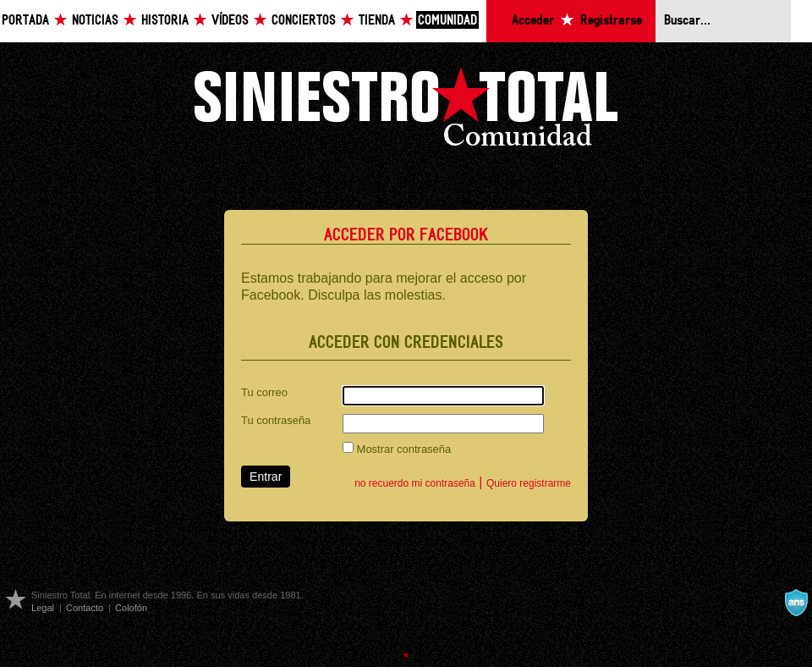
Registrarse (611, 21)
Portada (25, 21)
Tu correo (264, 392)
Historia (165, 21)
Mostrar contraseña (397, 449)
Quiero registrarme (529, 483)
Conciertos (304, 21)
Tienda (377, 21)
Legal (43, 608)
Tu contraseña (276, 420)
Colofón (131, 608)
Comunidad (447, 21)
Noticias (95, 21)
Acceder (533, 21)
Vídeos (230, 21)
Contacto (85, 608)
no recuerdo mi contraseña (415, 483)
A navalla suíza (796, 603)
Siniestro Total (406, 111)
